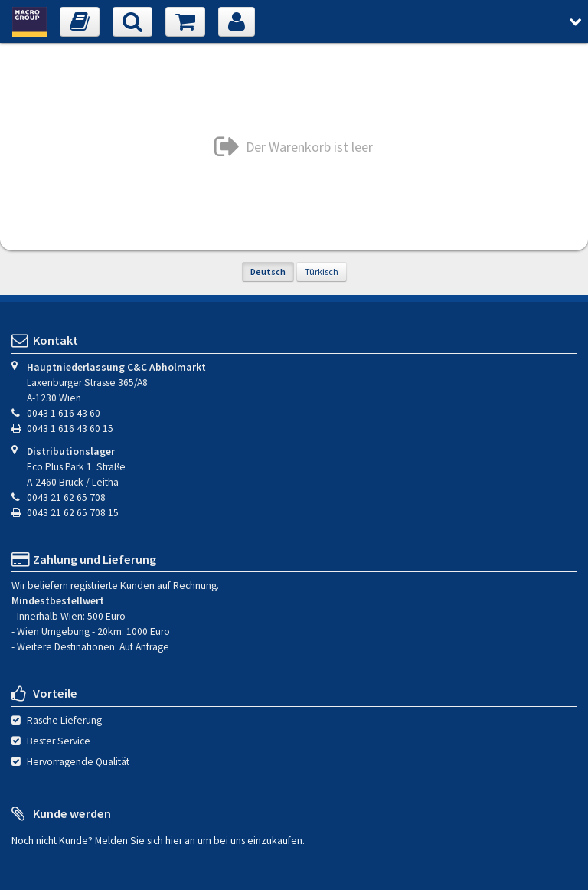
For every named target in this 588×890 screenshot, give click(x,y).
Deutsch (268, 272)
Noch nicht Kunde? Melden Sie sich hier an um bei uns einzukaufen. (158, 840)
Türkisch (322, 272)
